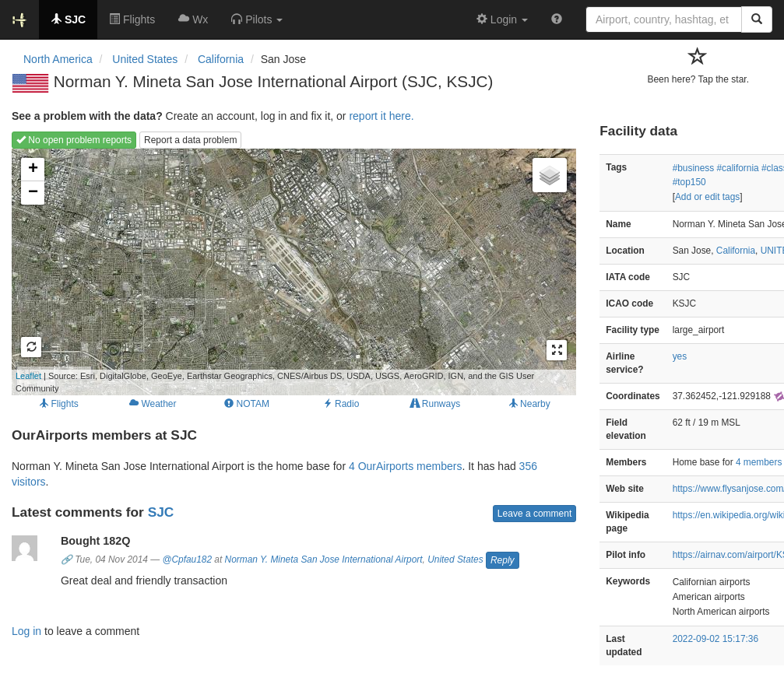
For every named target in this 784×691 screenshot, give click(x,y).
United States (455, 559)
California (736, 251)
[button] (257, 19)
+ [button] (33, 170)
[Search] (757, 19)
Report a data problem (190, 140)
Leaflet (28, 376)
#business (694, 168)
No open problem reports (74, 140)
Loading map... (273, 272)
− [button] (33, 193)
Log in (26, 631)
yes (680, 356)
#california (737, 168)
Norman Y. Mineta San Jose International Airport (324, 559)
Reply (503, 560)
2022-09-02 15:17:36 (715, 639)
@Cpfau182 (187, 559)
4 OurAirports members (405, 466)
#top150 (689, 182)
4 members (759, 462)
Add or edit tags (707, 197)
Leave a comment (534, 514)
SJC (161, 512)
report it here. (381, 116)
